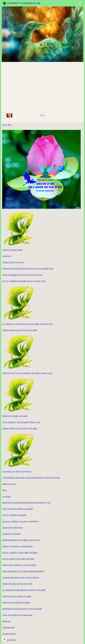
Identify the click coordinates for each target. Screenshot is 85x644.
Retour (42, 115)
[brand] (22, 3)
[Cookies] (5, 639)
